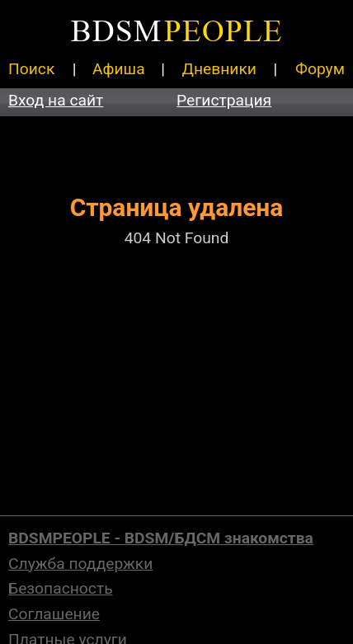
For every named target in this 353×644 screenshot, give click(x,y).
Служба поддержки (80, 564)
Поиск (31, 69)
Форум (320, 69)
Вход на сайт (56, 100)
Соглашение (54, 614)
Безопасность (61, 588)
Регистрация (224, 100)
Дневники (219, 69)
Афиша (119, 69)
